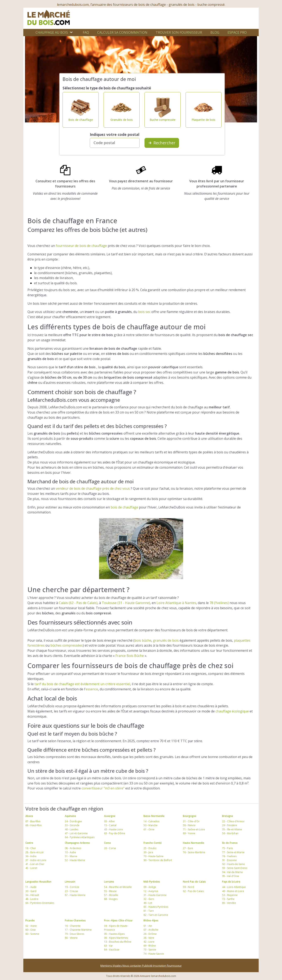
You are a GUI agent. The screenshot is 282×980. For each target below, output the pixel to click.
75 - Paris (227, 848)
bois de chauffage (124, 507)
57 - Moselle (111, 895)
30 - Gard (31, 891)
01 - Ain (148, 926)
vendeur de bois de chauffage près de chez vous (93, 488)
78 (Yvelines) (219, 603)
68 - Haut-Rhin (34, 825)
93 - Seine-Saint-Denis (235, 868)
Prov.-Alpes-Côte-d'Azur (118, 920)
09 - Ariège (150, 887)
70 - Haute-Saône (153, 856)
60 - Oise (31, 930)
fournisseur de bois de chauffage (81, 246)
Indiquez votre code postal (115, 134)
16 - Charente (73, 926)
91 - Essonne (229, 860)
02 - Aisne (31, 926)
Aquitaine (70, 816)
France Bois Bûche (130, 656)
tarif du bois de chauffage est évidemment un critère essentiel (82, 684)
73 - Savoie (150, 950)
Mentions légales (111, 966)
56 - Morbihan (230, 833)
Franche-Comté (153, 843)
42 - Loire (149, 942)
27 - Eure (188, 848)
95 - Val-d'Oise (231, 876)
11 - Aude (31, 887)
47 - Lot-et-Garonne (76, 833)
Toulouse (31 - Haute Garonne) (126, 603)
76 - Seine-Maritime (194, 852)
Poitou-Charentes (75, 920)
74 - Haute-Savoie (154, 954)
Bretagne (228, 816)
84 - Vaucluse (112, 950)
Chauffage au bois (52, 32)
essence (92, 689)
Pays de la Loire (231, 882)
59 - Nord (188, 887)
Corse (107, 843)
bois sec (144, 312)
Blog (215, 32)
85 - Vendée (229, 903)
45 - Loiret (31, 868)
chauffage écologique (232, 711)
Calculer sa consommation (122, 32)
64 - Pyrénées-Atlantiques (80, 837)
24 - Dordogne (73, 821)
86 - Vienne (71, 938)
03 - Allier (110, 821)
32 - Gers (149, 899)
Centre (29, 843)
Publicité (148, 966)
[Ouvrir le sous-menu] (71, 32)
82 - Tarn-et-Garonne (156, 915)
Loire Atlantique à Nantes (176, 603)
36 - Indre (31, 856)
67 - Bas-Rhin (33, 821)
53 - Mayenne (230, 895)
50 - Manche (150, 825)
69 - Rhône (150, 946)
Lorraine (109, 882)
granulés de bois (166, 640)
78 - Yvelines (229, 856)
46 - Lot (148, 903)
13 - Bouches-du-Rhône (118, 942)
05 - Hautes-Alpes (114, 934)
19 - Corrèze (72, 887)
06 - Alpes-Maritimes (116, 938)
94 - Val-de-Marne (232, 872)
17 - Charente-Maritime (78, 930)
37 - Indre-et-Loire (36, 860)
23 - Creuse (71, 891)
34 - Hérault (32, 895)
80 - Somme (32, 934)
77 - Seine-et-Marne (233, 852)
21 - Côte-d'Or (191, 821)
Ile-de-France (230, 843)
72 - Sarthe (228, 899)
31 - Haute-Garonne (155, 895)
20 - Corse (110, 848)
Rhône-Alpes (151, 920)
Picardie (30, 920)
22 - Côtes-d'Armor (233, 821)
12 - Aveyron (151, 891)
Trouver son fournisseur (179, 32)
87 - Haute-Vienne (75, 895)
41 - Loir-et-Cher (35, 864)
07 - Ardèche (151, 930)
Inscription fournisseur (167, 966)
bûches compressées (67, 645)
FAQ (86, 32)
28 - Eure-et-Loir (35, 852)
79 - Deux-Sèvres (75, 934)
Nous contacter (132, 966)
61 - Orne (149, 829)
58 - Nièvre (189, 825)
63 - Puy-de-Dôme (115, 833)
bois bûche (143, 640)
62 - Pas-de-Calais (193, 891)
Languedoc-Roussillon (38, 882)
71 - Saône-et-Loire (194, 829)
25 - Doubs (150, 848)
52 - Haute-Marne (75, 860)
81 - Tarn (149, 911)
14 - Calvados (151, 821)
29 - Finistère (230, 825)
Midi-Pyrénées (152, 882)
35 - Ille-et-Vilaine (232, 829)
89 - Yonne (189, 833)
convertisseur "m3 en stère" (103, 788)
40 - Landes (72, 829)
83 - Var (108, 946)
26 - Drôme (150, 934)
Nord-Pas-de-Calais (194, 882)
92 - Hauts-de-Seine (233, 864)
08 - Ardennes (73, 848)
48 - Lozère (32, 899)
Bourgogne (190, 816)
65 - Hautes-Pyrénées (156, 907)
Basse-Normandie (154, 816)
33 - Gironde (72, 825)
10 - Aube (70, 852)
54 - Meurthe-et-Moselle (118, 887)
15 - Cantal (110, 825)
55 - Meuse (110, 891)
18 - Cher (31, 848)
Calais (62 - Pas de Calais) (78, 603)
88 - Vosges (111, 899)
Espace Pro (237, 32)
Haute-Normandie (194, 843)
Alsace (29, 816)
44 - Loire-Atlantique (234, 887)
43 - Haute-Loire (113, 829)
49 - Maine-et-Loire (233, 891)
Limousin (70, 882)
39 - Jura (148, 852)
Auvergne (110, 816)
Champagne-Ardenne (77, 843)
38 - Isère (149, 938)
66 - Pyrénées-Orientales (40, 903)
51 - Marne (71, 856)
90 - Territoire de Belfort (158, 860)
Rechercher (162, 143)
